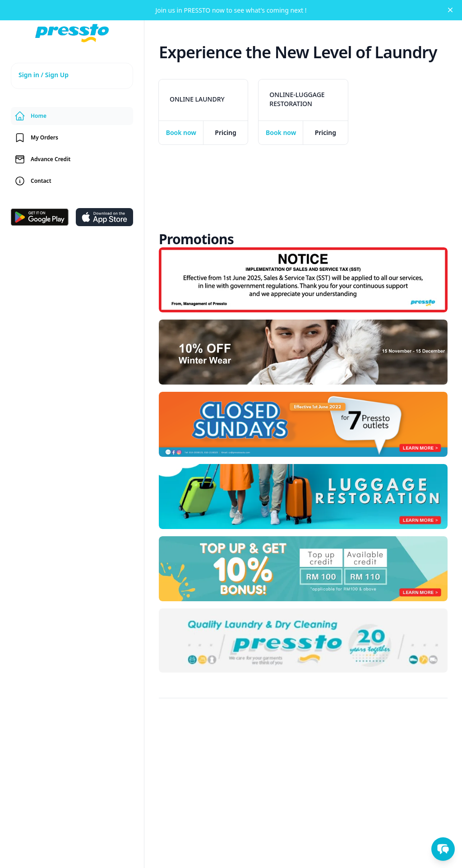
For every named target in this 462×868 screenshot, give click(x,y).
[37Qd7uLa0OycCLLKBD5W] (303, 424)
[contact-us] (72, 181)
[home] (72, 33)
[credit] (72, 159)
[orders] (72, 138)
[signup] (72, 76)
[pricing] (226, 133)
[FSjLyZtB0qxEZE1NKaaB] (303, 569)
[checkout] (181, 133)
